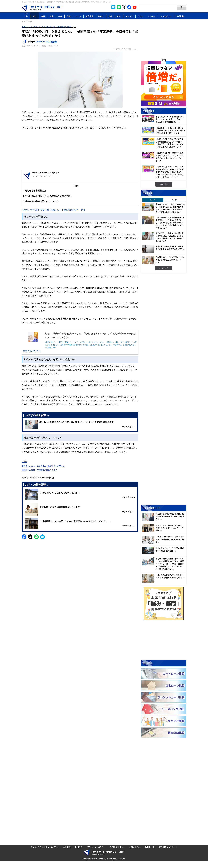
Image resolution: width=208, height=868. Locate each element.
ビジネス (152, 16)
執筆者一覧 (150, 847)
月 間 (175, 200)
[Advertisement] (80, 150)
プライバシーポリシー (96, 847)
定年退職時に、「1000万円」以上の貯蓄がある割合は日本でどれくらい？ (170, 260)
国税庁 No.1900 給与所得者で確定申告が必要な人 (43, 466)
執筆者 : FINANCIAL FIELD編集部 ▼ (46, 173)
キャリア (129, 16)
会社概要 (67, 847)
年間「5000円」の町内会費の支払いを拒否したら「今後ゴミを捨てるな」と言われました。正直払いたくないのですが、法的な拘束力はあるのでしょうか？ (170, 223)
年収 (34, 16)
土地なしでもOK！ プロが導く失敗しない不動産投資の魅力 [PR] (49, 27)
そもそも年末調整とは (35, 191)
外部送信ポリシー (117, 847)
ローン (78, 16)
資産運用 (90, 16)
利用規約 (79, 847)
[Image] (42, 8)
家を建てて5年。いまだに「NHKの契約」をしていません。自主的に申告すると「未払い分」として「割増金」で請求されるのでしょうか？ (170, 208)
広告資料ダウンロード (168, 847)
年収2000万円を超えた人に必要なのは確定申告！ (48, 196)
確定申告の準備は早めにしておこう (41, 201)
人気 (26, 16)
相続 (43, 16)
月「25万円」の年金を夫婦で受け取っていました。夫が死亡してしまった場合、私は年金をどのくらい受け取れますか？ (170, 237)
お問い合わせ (135, 847)
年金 (60, 16)
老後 (110, 16)
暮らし (101, 16)
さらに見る (164, 184)
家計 (119, 16)
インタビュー (166, 16)
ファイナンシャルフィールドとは (45, 847)
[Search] (158, 7)
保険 (69, 16)
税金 (52, 16)
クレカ (141, 16)
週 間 (153, 200)
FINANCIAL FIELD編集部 (46, 42)
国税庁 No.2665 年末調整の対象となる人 (40, 470)
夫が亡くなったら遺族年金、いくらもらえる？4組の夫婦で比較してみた (170, 248)
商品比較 (180, 16)
